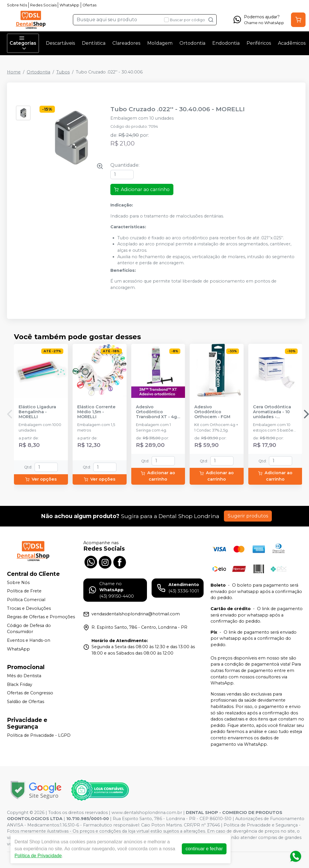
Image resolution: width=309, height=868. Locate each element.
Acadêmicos (292, 43)
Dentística (94, 43)
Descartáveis (60, 43)
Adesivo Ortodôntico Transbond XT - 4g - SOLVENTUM (158, 412)
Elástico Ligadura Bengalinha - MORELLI (37, 412)
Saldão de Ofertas (26, 702)
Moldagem (160, 43)
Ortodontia (192, 43)
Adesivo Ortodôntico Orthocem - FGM (212, 412)
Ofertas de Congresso (30, 693)
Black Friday (20, 684)
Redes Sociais (43, 5)
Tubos (63, 72)
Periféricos (259, 43)
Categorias (23, 43)
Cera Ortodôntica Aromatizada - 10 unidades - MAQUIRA (272, 412)
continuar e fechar (204, 849)
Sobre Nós (17, 5)
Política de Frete (24, 591)
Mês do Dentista (24, 676)
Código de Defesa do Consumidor (29, 629)
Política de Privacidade (38, 856)
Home (14, 72)
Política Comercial (26, 600)
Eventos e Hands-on (29, 640)
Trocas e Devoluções (29, 608)
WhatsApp (69, 5)
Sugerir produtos (248, 516)
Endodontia (226, 43)
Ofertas (89, 5)
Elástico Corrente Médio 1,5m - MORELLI (96, 412)
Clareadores (126, 43)
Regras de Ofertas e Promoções (41, 617)
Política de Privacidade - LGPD (39, 735)
